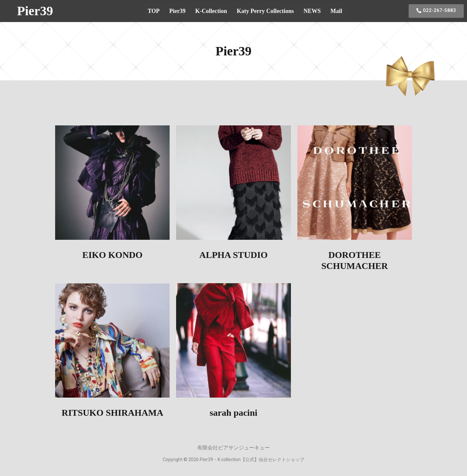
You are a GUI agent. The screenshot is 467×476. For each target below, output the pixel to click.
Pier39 (35, 11)
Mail (336, 11)
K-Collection (211, 11)
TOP (154, 11)
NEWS (312, 11)
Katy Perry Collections (265, 11)
